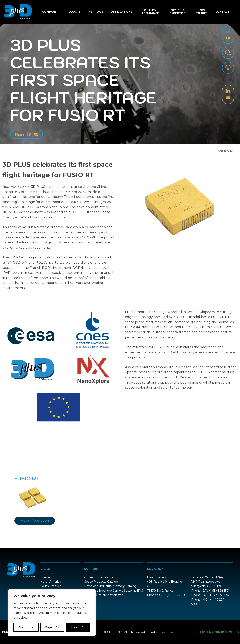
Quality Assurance (150, 11)
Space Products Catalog (101, 582)
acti (172, 632)
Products (72, 12)
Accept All (78, 627)
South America (51, 586)
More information (35, 520)
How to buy (201, 11)
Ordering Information (99, 577)
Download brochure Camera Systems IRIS (114, 591)
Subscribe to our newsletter (103, 595)
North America (51, 582)
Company (49, 12)
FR (228, 38)
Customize (26, 627)
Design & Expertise (178, 11)
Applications (122, 12)
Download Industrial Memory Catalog (110, 586)
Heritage (96, 12)
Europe (46, 577)
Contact (222, 12)
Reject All (52, 627)
